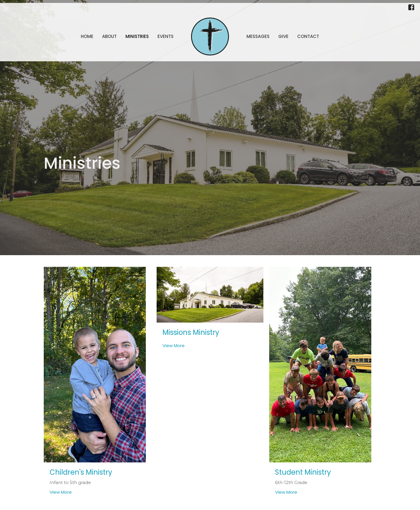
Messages (258, 36)
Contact (308, 36)
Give (283, 36)
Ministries (137, 36)
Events (166, 36)
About (109, 36)
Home (87, 36)
